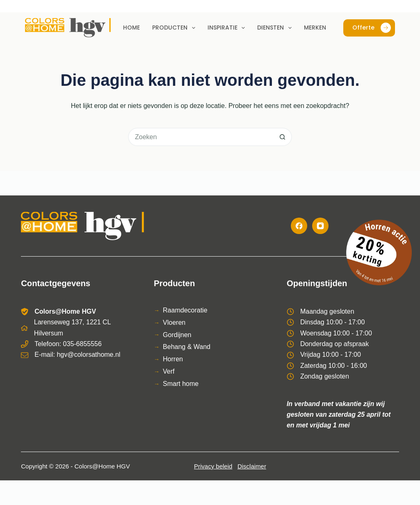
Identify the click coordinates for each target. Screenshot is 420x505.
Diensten (276, 28)
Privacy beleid (213, 466)
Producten (175, 28)
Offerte (372, 28)
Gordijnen (177, 335)
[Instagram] (320, 226)
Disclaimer (252, 466)
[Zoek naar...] (201, 137)
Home (131, 28)
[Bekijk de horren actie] (379, 252)
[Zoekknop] (283, 137)
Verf (169, 371)
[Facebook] (299, 226)
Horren (173, 359)
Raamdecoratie (185, 310)
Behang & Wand (187, 347)
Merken (315, 28)
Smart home (181, 384)
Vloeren (174, 323)
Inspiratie (228, 28)
